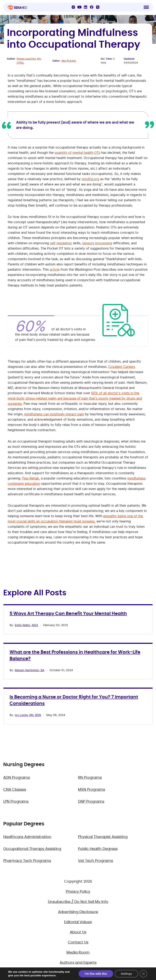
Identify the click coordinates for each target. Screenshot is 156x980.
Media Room (78, 953)
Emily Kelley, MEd (26, 625)
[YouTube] (79, 7)
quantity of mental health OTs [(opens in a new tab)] (77, 153)
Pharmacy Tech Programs (27, 861)
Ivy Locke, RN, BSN (28, 715)
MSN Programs (92, 790)
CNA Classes (15, 790)
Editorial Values (78, 922)
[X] (98, 7)
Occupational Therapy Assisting (32, 849)
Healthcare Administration (27, 837)
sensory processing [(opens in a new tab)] (97, 243)
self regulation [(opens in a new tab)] (61, 243)
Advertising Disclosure (78, 912)
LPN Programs (16, 802)
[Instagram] (73, 7)
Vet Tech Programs (95, 861)
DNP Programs (91, 802)
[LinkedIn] (86, 7)
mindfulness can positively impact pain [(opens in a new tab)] (54, 414)
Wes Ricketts (69, 61)
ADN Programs (17, 778)
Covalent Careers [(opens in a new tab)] (122, 367)
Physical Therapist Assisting (103, 837)
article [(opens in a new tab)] (55, 269)
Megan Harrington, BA (30, 670)
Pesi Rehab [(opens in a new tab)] (31, 478)
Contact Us (78, 942)
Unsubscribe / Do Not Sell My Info (78, 902)
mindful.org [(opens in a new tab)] (90, 179)
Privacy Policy (78, 892)
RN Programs (90, 778)
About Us (78, 932)
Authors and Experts (78, 963)
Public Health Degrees (98, 849)
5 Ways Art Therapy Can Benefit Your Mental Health (68, 614)
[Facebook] (92, 7)
